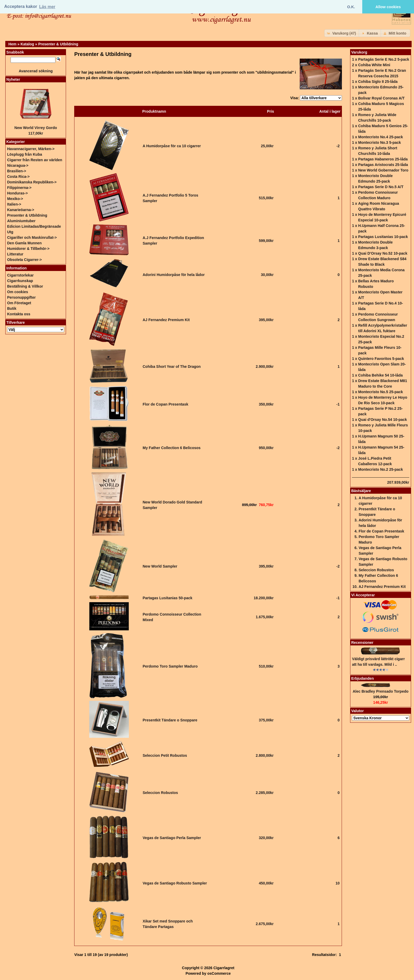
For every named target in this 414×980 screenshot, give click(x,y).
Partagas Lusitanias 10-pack (383, 237)
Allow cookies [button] (388, 7)
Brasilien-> (17, 171)
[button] (342, 33)
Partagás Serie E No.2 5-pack (384, 59)
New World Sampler (160, 566)
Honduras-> (17, 193)
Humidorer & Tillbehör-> (28, 249)
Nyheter (13, 79)
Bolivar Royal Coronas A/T (382, 98)
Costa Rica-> (18, 177)
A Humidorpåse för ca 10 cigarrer (172, 146)
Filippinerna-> (19, 188)
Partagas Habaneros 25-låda (383, 159)
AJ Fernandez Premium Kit (166, 320)
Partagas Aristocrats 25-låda (383, 165)
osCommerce (219, 973)
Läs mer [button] (47, 7)
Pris (270, 111)
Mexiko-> (15, 199)
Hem (12, 44)
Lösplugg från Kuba (25, 154)
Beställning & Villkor (25, 286)
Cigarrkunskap (20, 281)
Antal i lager (330, 111)
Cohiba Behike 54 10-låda (381, 375)
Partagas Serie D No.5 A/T (381, 187)
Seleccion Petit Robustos (165, 755)
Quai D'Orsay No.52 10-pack (383, 253)
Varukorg (359, 52)
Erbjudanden (363, 678)
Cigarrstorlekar (20, 275)
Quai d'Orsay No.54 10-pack (383, 420)
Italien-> (14, 204)
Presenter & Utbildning (58, 44)
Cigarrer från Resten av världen (35, 160)
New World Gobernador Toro (383, 170)
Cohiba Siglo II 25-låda (378, 82)
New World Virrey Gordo (36, 128)
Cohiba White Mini (374, 65)
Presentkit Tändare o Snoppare (170, 720)
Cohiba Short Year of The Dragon (172, 367)
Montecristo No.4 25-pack (381, 137)
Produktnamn (154, 111)
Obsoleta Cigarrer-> (24, 260)
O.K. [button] (351, 7)
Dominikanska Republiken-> (32, 182)
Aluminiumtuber (21, 221)
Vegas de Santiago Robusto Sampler (175, 883)
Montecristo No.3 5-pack (380, 142)
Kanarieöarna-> (21, 210)
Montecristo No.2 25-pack (381, 469)
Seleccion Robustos (160, 793)
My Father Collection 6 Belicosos (171, 448)
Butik (12, 308)
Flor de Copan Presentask (165, 404)
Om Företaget (19, 303)
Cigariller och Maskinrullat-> (32, 237)
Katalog (27, 44)
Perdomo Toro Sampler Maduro (170, 666)
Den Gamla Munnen (24, 243)
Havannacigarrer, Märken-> (31, 149)
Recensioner (362, 643)
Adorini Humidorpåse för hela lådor (174, 275)
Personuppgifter (21, 297)
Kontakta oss (19, 314)
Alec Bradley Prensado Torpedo (381, 691)
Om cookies (18, 292)
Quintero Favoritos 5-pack (381, 359)
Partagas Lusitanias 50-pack (167, 598)
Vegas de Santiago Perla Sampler (172, 838)
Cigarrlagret (224, 968)
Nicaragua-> (18, 165)
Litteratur (15, 254)
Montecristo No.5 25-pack (381, 392)
